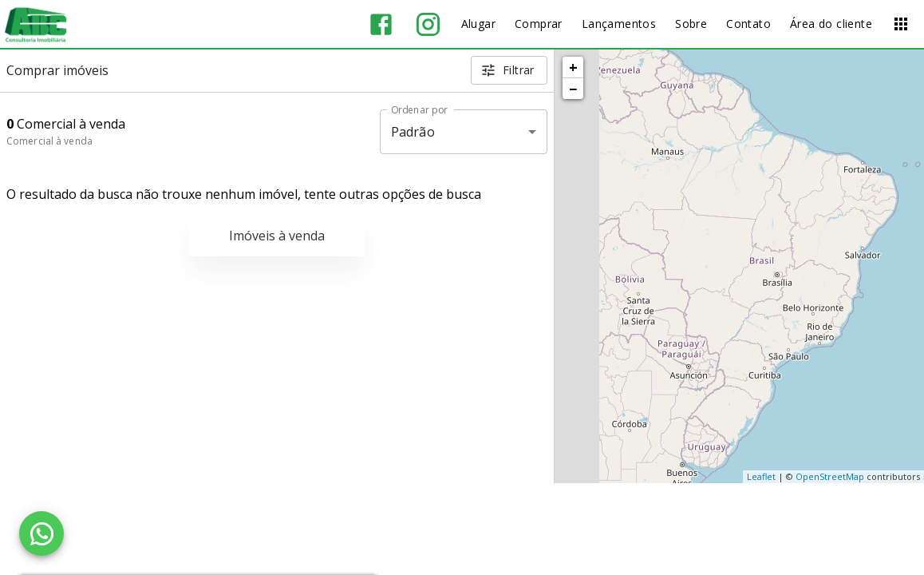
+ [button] (573, 67)
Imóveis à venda (277, 236)
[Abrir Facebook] (381, 24)
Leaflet (761, 476)
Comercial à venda (49, 141)
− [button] (573, 89)
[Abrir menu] (901, 24)
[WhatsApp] (41, 533)
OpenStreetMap (830, 476)
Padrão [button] (413, 132)
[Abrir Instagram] (428, 24)
